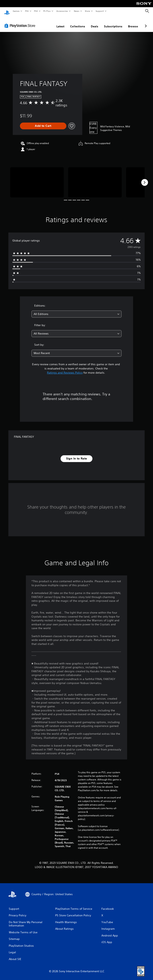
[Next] (145, 179)
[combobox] (76, 310)
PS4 (36, 11)
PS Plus (47, 11)
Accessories (62, 11)
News (77, 11)
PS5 (27, 11)
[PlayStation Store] (21, 22)
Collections (78, 23)
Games (16, 11)
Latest (60, 23)
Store (87, 11)
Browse (133, 23)
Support (100, 11)
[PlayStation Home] (7, 11)
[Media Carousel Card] (37, 179)
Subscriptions (113, 23)
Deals (95, 23)
